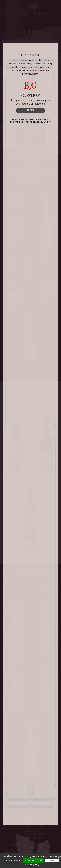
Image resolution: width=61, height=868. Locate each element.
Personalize (52, 861)
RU (33, 55)
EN (23, 55)
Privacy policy (32, 865)
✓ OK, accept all (33, 860)
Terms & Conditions (34, 70)
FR (28, 55)
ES (38, 55)
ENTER (30, 110)
